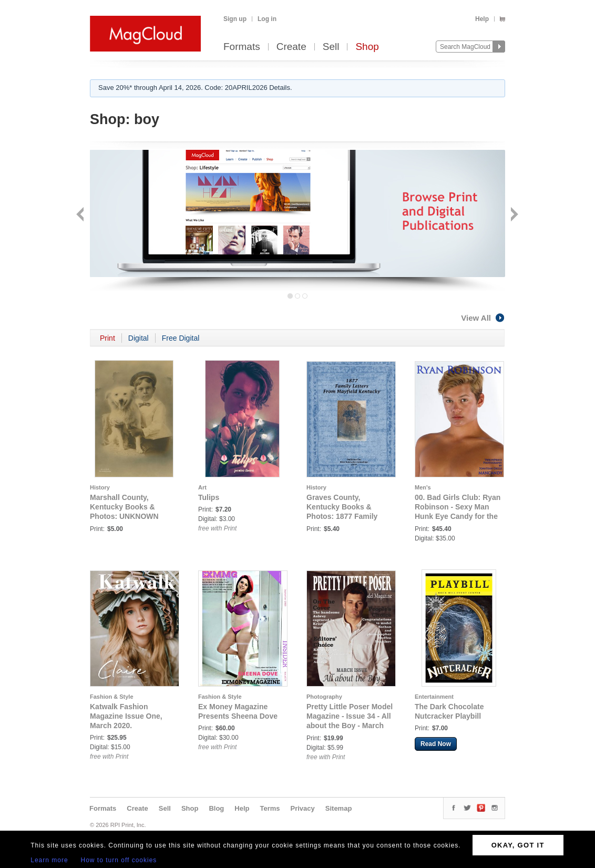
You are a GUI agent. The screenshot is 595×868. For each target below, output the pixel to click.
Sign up (235, 19)
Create (291, 47)
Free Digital (181, 338)
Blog (216, 808)
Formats (242, 47)
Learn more (49, 860)
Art (202, 487)
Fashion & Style (112, 697)
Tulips (209, 497)
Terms (270, 808)
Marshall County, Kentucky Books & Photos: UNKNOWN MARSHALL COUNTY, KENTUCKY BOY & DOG (132, 516)
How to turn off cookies (119, 860)
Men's (423, 487)
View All (483, 318)
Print (107, 338)
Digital (139, 338)
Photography (324, 697)
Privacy (303, 808)
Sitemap (339, 808)
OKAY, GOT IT (518, 845)
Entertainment (434, 697)
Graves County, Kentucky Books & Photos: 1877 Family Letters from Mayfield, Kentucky (345, 516)
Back (81, 215)
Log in (267, 19)
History (100, 487)
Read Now (436, 744)
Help (482, 19)
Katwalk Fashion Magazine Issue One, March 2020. (126, 716)
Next (513, 215)
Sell (331, 47)
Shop (367, 47)
